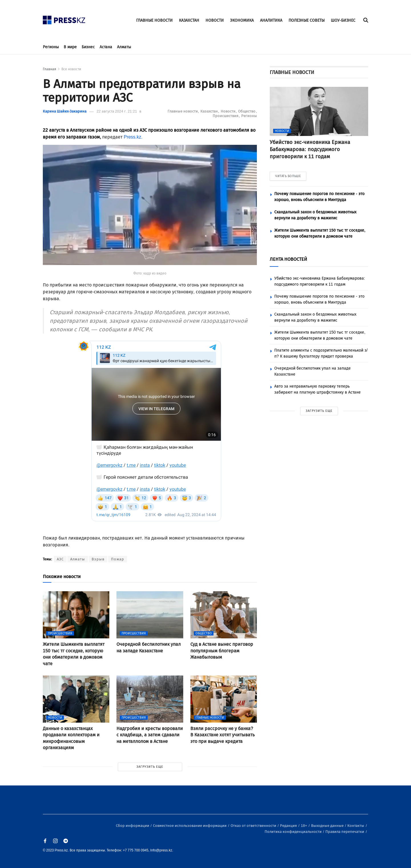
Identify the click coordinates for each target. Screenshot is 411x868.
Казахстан (209, 111)
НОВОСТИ (215, 20)
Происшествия (226, 116)
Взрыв (98, 559)
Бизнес (88, 47)
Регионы (51, 47)
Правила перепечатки (345, 832)
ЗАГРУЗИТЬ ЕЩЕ (150, 767)
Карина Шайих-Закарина (65, 111)
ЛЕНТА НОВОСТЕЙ (288, 259)
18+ (304, 826)
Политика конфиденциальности (294, 832)
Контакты (356, 826)
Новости (228, 111)
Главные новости (183, 111)
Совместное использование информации (190, 826)
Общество (247, 111)
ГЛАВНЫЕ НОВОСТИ (154, 20)
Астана (106, 47)
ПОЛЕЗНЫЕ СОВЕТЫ (307, 20)
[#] (64, 18)
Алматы (124, 47)
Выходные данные (328, 826)
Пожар (118, 559)
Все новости (71, 69)
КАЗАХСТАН (189, 20)
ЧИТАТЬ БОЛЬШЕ (288, 176)
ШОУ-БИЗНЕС (343, 20)
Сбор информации (133, 826)
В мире (70, 47)
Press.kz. (133, 137)
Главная (50, 69)
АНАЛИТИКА (271, 20)
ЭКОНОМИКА (242, 20)
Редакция (289, 826)
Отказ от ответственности (254, 826)
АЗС (60, 559)
